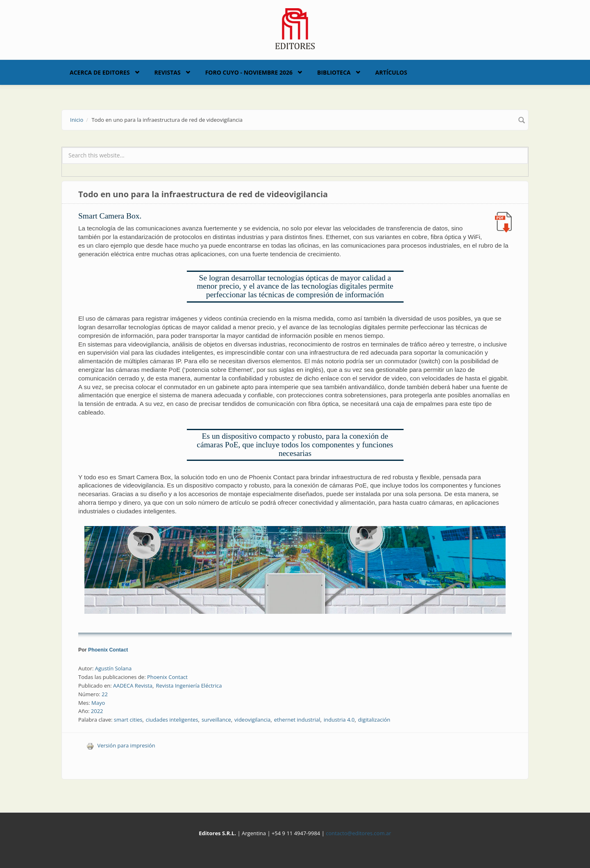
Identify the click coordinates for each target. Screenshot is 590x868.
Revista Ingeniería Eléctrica (189, 686)
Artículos (391, 72)
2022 (97, 711)
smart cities (128, 720)
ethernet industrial (297, 720)
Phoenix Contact (108, 650)
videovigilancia (252, 720)
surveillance (216, 720)
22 (105, 694)
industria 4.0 (339, 720)
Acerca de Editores (100, 72)
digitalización (374, 720)
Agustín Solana (113, 668)
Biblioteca (334, 72)
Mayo (98, 703)
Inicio (77, 120)
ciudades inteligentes (172, 720)
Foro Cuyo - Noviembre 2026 (249, 72)
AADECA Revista (133, 686)
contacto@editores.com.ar (358, 833)
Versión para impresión (121, 745)
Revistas (168, 72)
